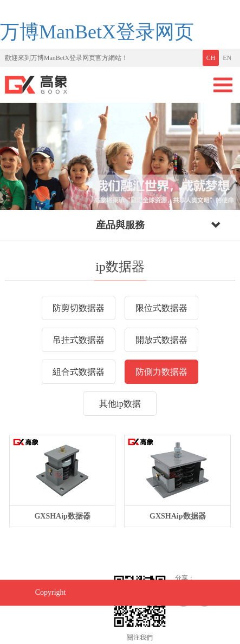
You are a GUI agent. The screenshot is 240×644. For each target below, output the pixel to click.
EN (227, 58)
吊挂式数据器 (79, 340)
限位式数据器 (161, 308)
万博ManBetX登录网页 (97, 32)
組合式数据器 (79, 372)
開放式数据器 (161, 340)
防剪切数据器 (79, 308)
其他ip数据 (120, 404)
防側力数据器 (161, 372)
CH (211, 58)
